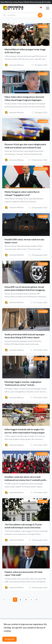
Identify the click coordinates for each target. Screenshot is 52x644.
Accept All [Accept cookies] (9, 639)
